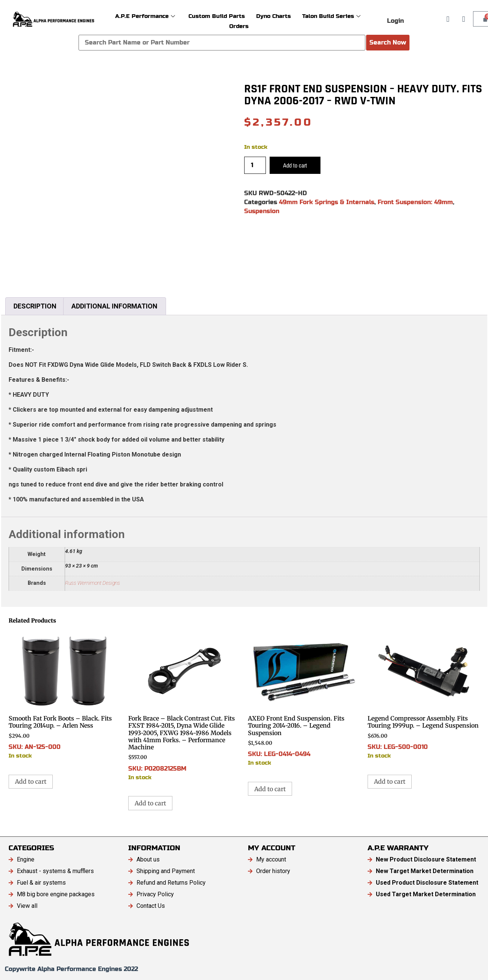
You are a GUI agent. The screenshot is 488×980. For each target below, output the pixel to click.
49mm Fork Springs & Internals (327, 202)
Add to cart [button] (31, 781)
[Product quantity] (255, 165)
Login (395, 21)
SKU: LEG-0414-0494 (304, 698)
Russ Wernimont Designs (93, 583)
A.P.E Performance (145, 16)
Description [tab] (35, 306)
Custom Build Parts (217, 16)
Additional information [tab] (114, 306)
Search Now (388, 42)
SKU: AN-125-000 (65, 695)
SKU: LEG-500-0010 (424, 695)
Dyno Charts (274, 16)
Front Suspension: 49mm (415, 202)
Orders (239, 26)
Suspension (262, 211)
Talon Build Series (331, 16)
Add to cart (295, 165)
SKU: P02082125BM (184, 706)
